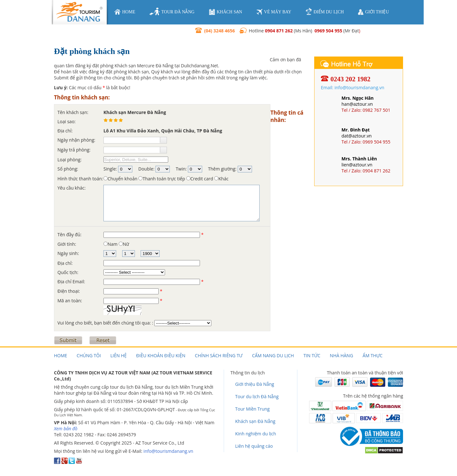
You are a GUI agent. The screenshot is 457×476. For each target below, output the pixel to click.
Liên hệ (119, 355)
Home (61, 355)
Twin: (181, 169)
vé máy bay (274, 12)
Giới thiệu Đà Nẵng (255, 384)
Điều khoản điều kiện (161, 355)
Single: (110, 169)
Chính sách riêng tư (219, 355)
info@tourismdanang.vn (168, 451)
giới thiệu (373, 12)
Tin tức (312, 355)
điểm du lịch (325, 12)
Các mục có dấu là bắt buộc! (92, 87)
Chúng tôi (89, 355)
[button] (163, 140)
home (125, 12)
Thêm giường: (222, 169)
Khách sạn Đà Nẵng (255, 421)
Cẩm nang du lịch (273, 355)
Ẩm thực (373, 355)
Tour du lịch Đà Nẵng (257, 396)
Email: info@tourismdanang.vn (353, 87)
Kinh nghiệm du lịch (256, 434)
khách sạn (225, 12)
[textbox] (132, 140)
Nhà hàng (341, 355)
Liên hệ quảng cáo (254, 446)
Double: (146, 169)
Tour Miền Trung (252, 409)
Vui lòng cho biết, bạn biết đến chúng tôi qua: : (106, 323)
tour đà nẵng (172, 12)
